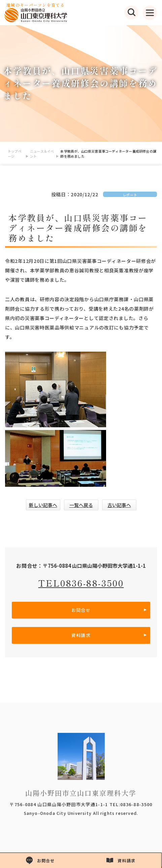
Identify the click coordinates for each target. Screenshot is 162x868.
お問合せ (81, 610)
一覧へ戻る (81, 505)
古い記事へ (119, 505)
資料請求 (81, 635)
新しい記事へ (43, 505)
